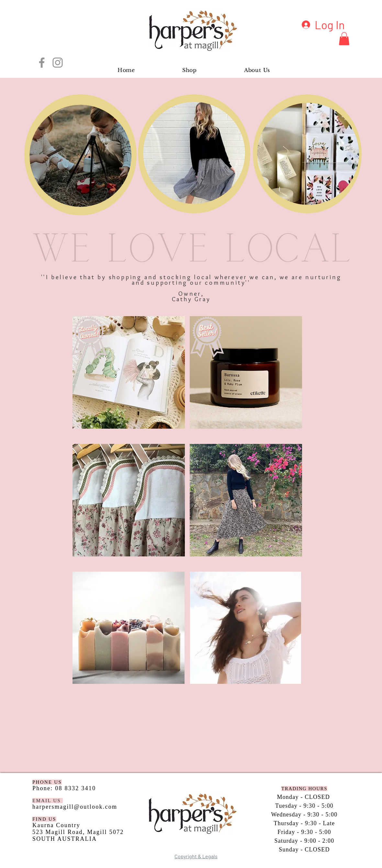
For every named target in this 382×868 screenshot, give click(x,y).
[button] (344, 39)
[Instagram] (58, 63)
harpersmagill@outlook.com (75, 807)
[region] (80, 155)
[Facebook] (42, 63)
